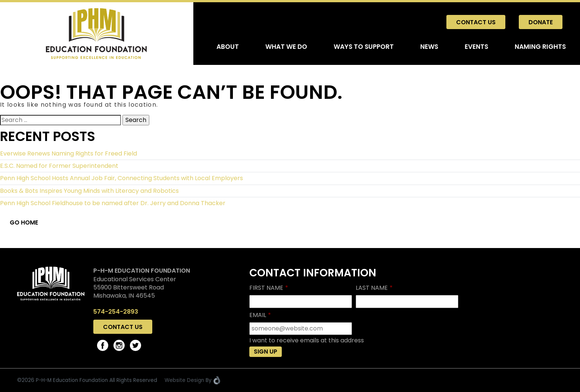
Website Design (184, 380)
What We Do (286, 47)
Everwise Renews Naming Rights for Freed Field (68, 153)
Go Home (24, 222)
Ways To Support (364, 47)
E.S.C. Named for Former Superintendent (59, 166)
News (429, 47)
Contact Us (476, 22)
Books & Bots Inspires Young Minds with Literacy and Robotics (89, 191)
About (228, 47)
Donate (541, 22)
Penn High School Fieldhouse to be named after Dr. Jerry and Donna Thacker (113, 203)
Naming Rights (540, 47)
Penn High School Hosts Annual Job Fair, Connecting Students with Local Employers (121, 178)
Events (476, 47)
